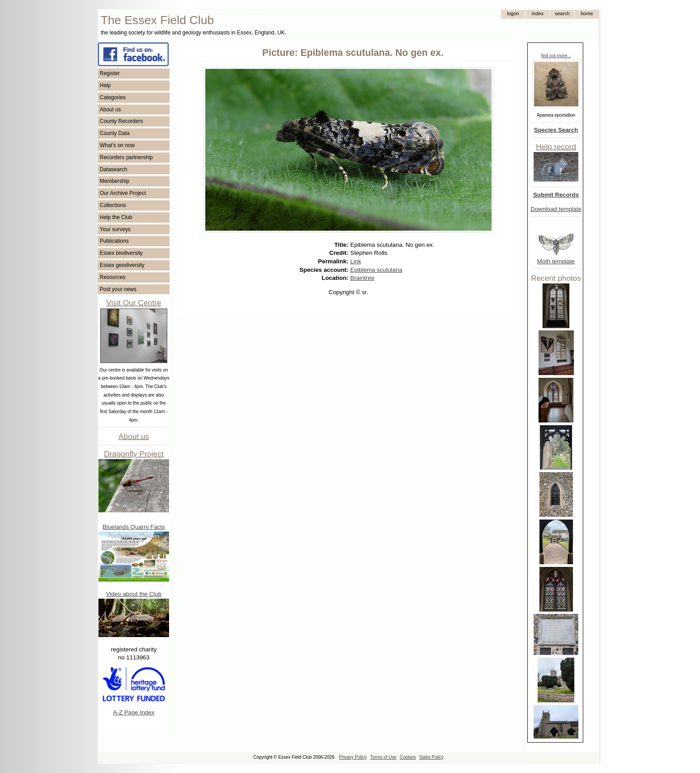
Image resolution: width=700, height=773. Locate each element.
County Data (115, 133)
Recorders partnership (126, 157)
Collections (113, 205)
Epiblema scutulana (376, 270)
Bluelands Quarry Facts (134, 527)
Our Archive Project (123, 193)
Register (110, 73)
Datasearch (113, 169)
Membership (115, 181)
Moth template (556, 261)
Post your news (118, 289)
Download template (556, 209)
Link (356, 261)
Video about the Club (134, 594)
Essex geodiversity (122, 265)
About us (110, 110)
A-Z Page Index (134, 712)
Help (105, 85)
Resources (112, 277)
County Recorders (121, 121)
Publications (114, 241)
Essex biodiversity (121, 253)
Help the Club (116, 217)
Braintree (362, 278)
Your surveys (115, 229)
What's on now (117, 145)
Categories (113, 97)
